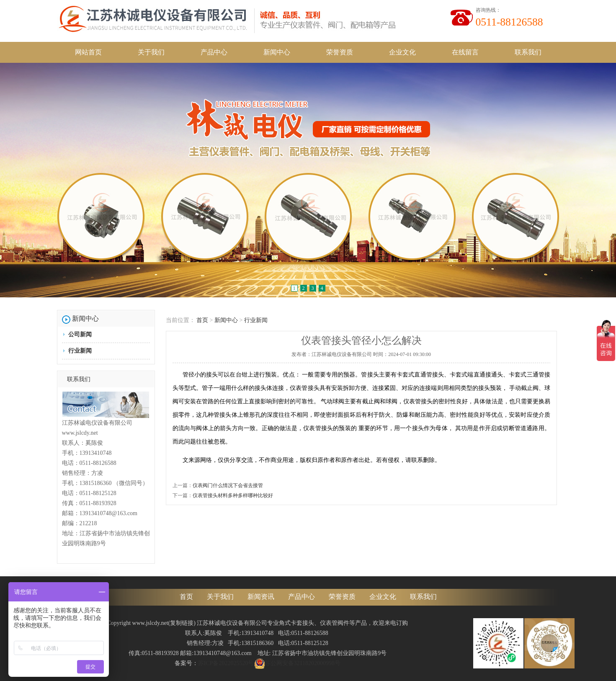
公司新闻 (80, 334)
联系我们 (528, 52)
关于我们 (151, 52)
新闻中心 (277, 52)
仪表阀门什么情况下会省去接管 (228, 485)
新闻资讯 (261, 597)
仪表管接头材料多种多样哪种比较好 (233, 495)
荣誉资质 (340, 52)
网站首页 (88, 52)
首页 (202, 320)
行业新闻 (80, 351)
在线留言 (465, 52)
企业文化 (402, 52)
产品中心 (214, 52)
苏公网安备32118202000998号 (297, 663)
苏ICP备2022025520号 (226, 663)
